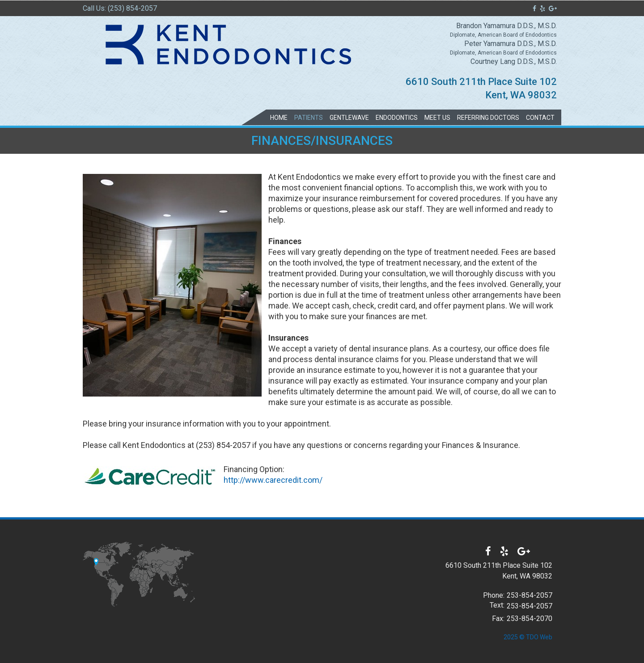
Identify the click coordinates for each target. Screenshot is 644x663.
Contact (540, 118)
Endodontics (397, 118)
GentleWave (349, 118)
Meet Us (437, 118)
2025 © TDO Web (528, 637)
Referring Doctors (488, 118)
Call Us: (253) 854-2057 (120, 8)
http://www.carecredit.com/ (273, 480)
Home (279, 118)
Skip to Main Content (29, 4)
